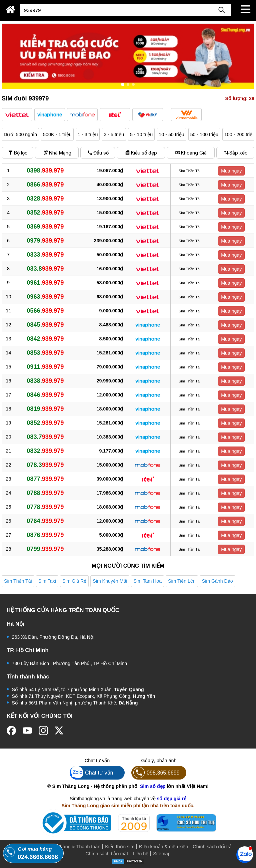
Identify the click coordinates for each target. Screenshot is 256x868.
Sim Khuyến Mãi (110, 581)
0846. (45, 395)
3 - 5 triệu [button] (114, 134)
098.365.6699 (155, 773)
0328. (45, 199)
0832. (45, 451)
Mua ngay (231, 171)
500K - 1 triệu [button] (57, 134)
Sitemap (162, 854)
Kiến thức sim (120, 847)
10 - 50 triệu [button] (171, 134)
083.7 (45, 437)
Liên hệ (140, 854)
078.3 (45, 465)
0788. (45, 493)
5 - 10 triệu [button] (141, 134)
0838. (45, 381)
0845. (45, 325)
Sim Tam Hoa (147, 581)
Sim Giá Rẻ (74, 581)
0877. (45, 479)
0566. (45, 311)
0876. (45, 535)
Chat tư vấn (91, 773)
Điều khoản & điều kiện (163, 847)
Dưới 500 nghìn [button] (20, 134)
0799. (45, 549)
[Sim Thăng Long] (10, 10)
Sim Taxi (47, 581)
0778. (45, 507)
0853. (45, 353)
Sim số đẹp (153, 786)
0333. (45, 255)
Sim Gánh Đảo (217, 581)
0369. (45, 227)
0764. (45, 521)
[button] (17, 115)
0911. (45, 367)
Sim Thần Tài (18, 581)
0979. (45, 241)
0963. (45, 297)
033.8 (45, 269)
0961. (45, 283)
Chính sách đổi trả (212, 847)
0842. (45, 339)
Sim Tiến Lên (182, 581)
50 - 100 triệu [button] (204, 134)
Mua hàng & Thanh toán (75, 847)
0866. (45, 185)
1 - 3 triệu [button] (88, 134)
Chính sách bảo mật (107, 854)
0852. (45, 423)
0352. (45, 213)
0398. (45, 171)
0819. (45, 409)
